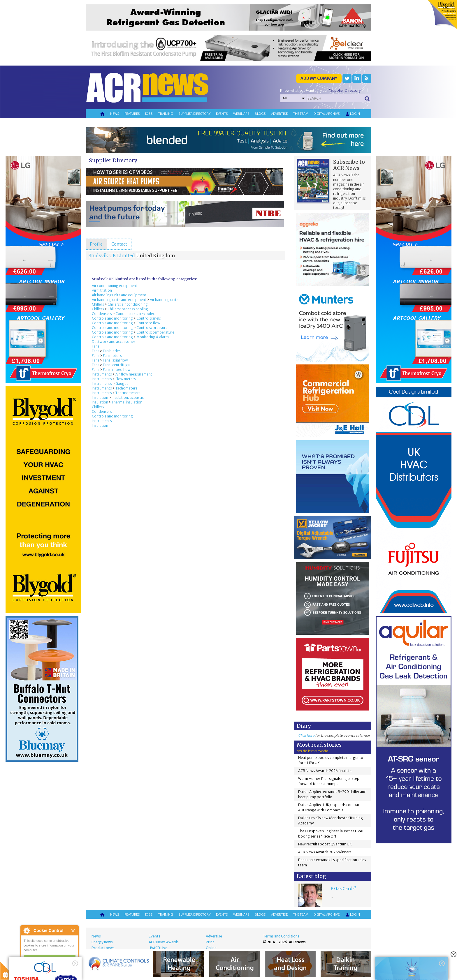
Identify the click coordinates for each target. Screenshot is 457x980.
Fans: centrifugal (117, 365)
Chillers (98, 304)
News (115, 114)
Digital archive (327, 114)
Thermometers (128, 393)
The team (301, 114)
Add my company (319, 78)
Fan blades (112, 351)
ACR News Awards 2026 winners (325, 852)
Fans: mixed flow (117, 370)
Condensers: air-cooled (135, 314)
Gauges (122, 384)
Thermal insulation (127, 402)
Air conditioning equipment (115, 286)
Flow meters (126, 379)
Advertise (279, 114)
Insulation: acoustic (128, 398)
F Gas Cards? (343, 889)
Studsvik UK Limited (112, 255)
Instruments (102, 374)
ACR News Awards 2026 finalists (325, 771)
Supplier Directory (113, 160)
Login (352, 114)
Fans (96, 346)
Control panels (149, 318)
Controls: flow (148, 323)
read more (32, 973)
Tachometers (126, 388)
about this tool (66, 966)
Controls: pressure (152, 328)
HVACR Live (158, 948)
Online (211, 948)
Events (222, 114)
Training (166, 114)
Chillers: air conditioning (128, 304)
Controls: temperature (155, 332)
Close (73, 931)
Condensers (102, 314)
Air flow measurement (134, 374)
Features (132, 114)
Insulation (100, 398)
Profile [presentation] (96, 244)
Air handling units (164, 300)
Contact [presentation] (119, 244)
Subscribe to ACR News (349, 165)
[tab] (96, 244)
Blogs (260, 114)
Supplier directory (195, 114)
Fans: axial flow (115, 360)
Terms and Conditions (281, 936)
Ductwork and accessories (114, 342)
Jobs (149, 114)
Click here (306, 735)
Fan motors (112, 356)
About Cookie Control (27, 930)
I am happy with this (49, 958)
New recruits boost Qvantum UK (325, 844)
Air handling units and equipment (119, 295)
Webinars (241, 114)
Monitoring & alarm (153, 337)
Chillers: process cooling (128, 309)
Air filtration (102, 290)
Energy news (102, 942)
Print (210, 942)
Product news (103, 948)
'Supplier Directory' (345, 90)
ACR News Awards (164, 942)
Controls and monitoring (112, 318)
